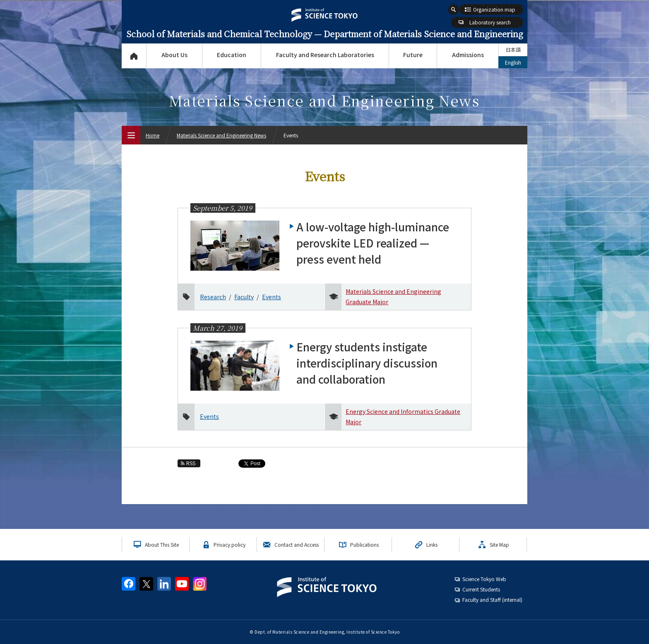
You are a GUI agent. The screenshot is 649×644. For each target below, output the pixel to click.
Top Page (134, 56)
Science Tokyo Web (484, 579)
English (513, 62)
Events (272, 297)
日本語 (513, 49)
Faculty (244, 297)
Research (213, 297)
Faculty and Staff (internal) (492, 600)
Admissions (468, 55)
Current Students (481, 589)
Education (232, 55)
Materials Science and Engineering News (221, 135)
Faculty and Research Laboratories (325, 55)
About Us (174, 55)
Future (413, 55)
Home (153, 135)
